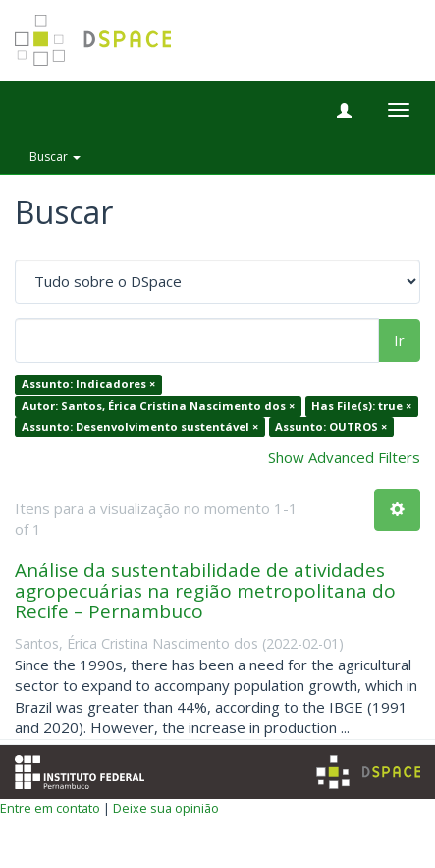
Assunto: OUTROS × (331, 427)
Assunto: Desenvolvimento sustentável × (140, 427)
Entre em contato (50, 808)
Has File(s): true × (361, 405)
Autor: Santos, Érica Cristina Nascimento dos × (158, 405)
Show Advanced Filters (344, 457)
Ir (399, 340)
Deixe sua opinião (166, 808)
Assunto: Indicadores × (88, 385)
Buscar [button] (55, 157)
